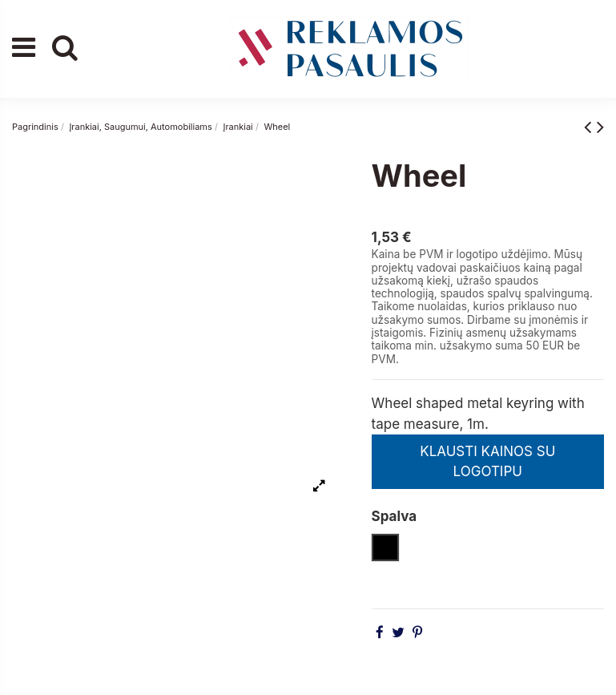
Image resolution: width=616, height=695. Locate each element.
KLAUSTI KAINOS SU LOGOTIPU (487, 462)
